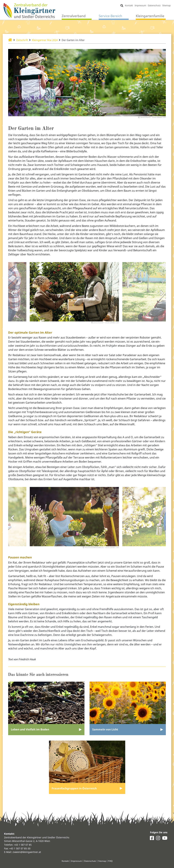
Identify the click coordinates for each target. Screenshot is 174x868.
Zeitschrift (23, 40)
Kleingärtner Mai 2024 (48, 40)
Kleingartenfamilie (150, 16)
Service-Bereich (110, 16)
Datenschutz (154, 5)
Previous (12, 295)
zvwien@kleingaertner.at (27, 852)
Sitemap (166, 5)
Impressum (140, 5)
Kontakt (129, 5)
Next (162, 295)
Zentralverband (74, 16)
